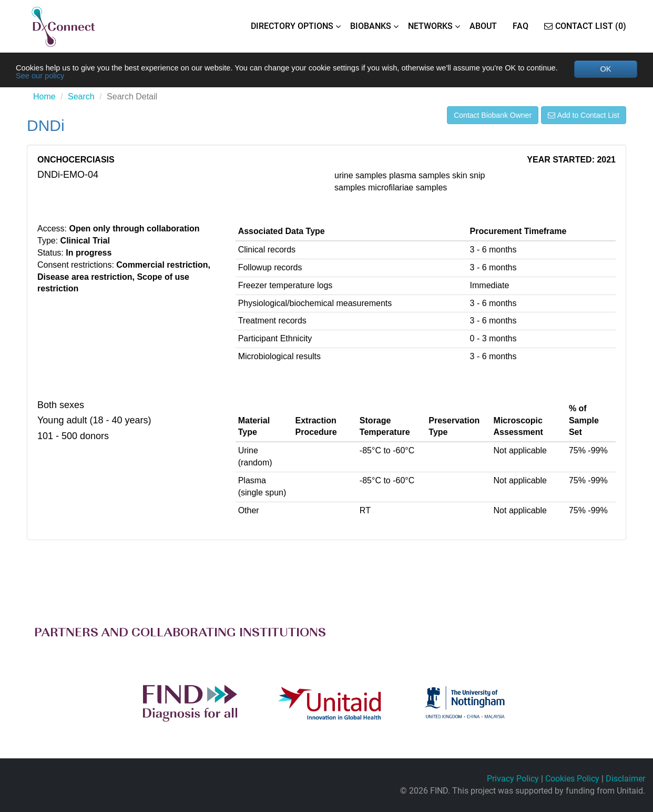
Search (81, 99)
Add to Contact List (584, 117)
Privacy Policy (513, 779)
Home (44, 99)
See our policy (88, 77)
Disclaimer (625, 779)
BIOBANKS (371, 26)
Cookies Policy (572, 779)
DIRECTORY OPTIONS (292, 26)
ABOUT (483, 26)
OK (605, 69)
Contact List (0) (585, 26)
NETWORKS (430, 26)
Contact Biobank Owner (493, 117)
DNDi (46, 128)
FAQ (521, 26)
